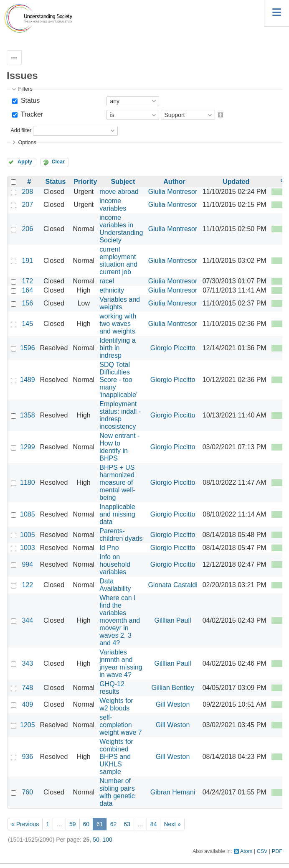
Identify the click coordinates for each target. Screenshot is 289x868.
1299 (28, 447)
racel (107, 281)
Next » (172, 824)
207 (27, 205)
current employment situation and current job (118, 261)
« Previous (25, 824)
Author (174, 182)
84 (154, 824)
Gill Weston (173, 704)
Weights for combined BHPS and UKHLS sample (116, 757)
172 (27, 281)
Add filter (21, 130)
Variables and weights (120, 303)
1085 (28, 514)
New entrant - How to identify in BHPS (119, 447)
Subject (123, 182)
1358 (28, 415)
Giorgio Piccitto (173, 348)
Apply (25, 162)
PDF (277, 851)
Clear (58, 162)
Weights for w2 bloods (116, 704)
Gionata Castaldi (172, 585)
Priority (85, 182)
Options (27, 143)
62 (114, 824)
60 (86, 824)
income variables (113, 205)
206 (27, 229)
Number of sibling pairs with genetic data (117, 792)
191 (27, 261)
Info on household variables (115, 564)
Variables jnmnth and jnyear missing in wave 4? (121, 663)
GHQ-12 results (112, 688)
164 (27, 290)
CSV (262, 851)
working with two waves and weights (118, 324)
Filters (25, 89)
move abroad (119, 192)
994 (27, 564)
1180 (28, 482)
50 (96, 840)
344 (27, 620)
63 (127, 824)
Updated (236, 182)
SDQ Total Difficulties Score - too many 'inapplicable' (118, 380)
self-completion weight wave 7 (120, 725)
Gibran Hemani (173, 792)
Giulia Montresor (173, 192)
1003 (28, 548)
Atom (246, 851)
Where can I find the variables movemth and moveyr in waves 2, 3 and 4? (120, 620)
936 (27, 757)
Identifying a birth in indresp (117, 348)
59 (73, 824)
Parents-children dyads (121, 535)
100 (108, 840)
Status (29, 101)
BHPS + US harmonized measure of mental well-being (117, 482)
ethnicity (112, 290)
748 (27, 688)
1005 (28, 535)
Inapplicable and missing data (117, 514)
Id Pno (109, 548)
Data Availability (115, 585)
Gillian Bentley (172, 688)
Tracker (31, 114)
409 (27, 704)
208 (27, 192)
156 (27, 303)
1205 (28, 725)
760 (27, 792)
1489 (28, 380)
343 (27, 663)
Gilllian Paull (173, 620)
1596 (28, 348)
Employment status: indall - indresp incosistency (120, 415)
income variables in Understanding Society (121, 229)
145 (27, 324)
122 (27, 585)
